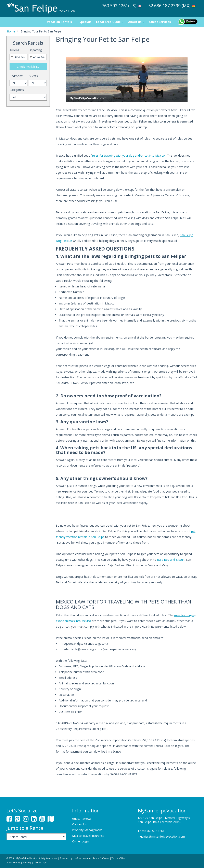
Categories (17, 90)
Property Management (87, 830)
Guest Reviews (82, 819)
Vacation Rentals (61, 22)
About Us (136, 22)
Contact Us (79, 824)
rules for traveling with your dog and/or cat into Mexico (129, 155)
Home (11, 31)
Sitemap (27, 863)
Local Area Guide (110, 22)
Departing (35, 50)
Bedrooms (17, 76)
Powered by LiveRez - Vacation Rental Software (85, 858)
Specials (85, 22)
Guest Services (161, 22)
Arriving (14, 50)
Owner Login (81, 841)
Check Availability (28, 67)
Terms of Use (118, 858)
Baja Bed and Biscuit (171, 560)
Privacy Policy (13, 863)
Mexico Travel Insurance (88, 836)
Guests (33, 76)
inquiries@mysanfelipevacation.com (161, 836)
